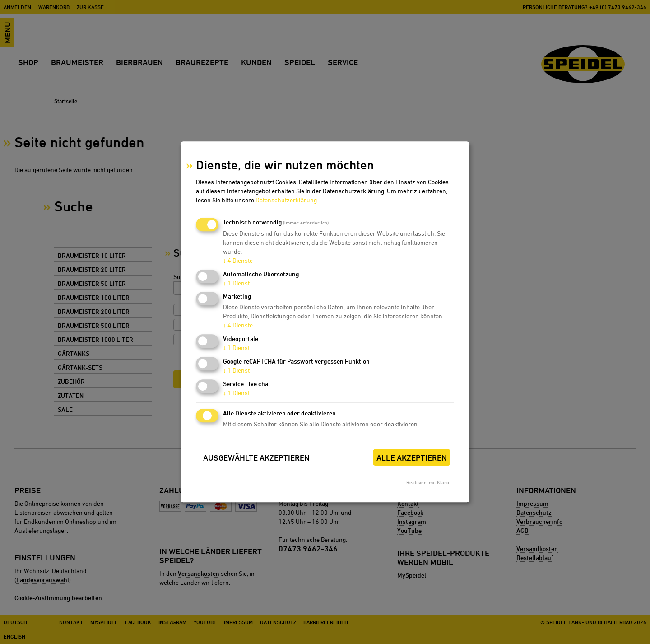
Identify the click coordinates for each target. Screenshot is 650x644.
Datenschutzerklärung (286, 200)
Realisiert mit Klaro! (428, 483)
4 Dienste (238, 260)
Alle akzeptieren (412, 458)
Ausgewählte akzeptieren (256, 458)
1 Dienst (236, 283)
